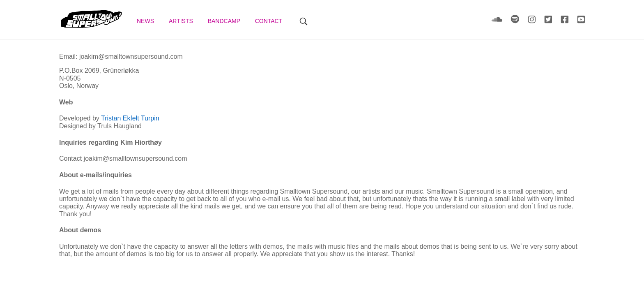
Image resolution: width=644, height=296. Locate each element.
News (146, 21)
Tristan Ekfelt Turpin (130, 118)
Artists (182, 21)
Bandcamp (225, 21)
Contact (269, 21)
